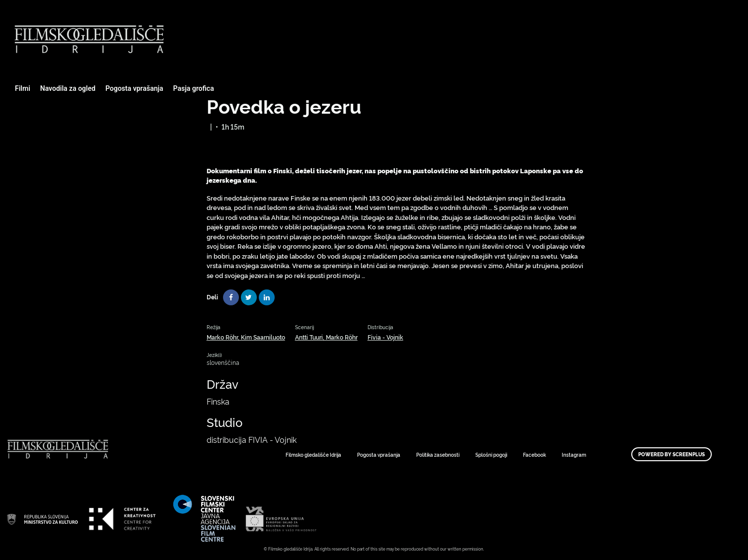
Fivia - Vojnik (385, 337)
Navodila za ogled (68, 88)
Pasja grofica (194, 88)
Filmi (23, 88)
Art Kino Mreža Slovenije (42, 519)
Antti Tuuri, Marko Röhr (326, 337)
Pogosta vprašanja (134, 88)
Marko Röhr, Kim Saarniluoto (246, 337)
